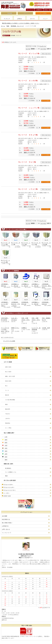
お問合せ (20, 19)
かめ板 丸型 (46, 328)
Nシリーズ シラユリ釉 (28, 189)
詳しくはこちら (46, 54)
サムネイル (43, 46)
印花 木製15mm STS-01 (36, 320)
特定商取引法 (6, 519)
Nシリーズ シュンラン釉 (29, 108)
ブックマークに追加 (9, 341)
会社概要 (5, 516)
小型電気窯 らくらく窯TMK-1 (5, 304)
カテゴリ (32, 19)
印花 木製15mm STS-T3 (26, 320)
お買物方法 (5, 526)
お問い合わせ (6, 529)
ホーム (3, 26)
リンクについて (7, 533)
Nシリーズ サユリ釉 (27, 162)
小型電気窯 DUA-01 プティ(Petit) (16, 304)
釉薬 (8, 26)
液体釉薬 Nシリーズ (17, 26)
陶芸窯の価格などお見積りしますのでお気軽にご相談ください (21, 23)
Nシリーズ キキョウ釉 (28, 135)
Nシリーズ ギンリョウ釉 (29, 54)
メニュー (45, 19)
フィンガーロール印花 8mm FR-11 (5, 330)
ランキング (7, 19)
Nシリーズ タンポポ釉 (28, 81)
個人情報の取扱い (7, 523)
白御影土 (24, 328)
